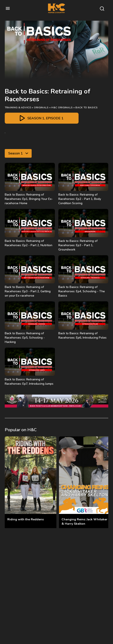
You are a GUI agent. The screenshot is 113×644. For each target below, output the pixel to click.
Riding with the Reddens (26, 519)
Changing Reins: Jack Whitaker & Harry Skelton (84, 522)
